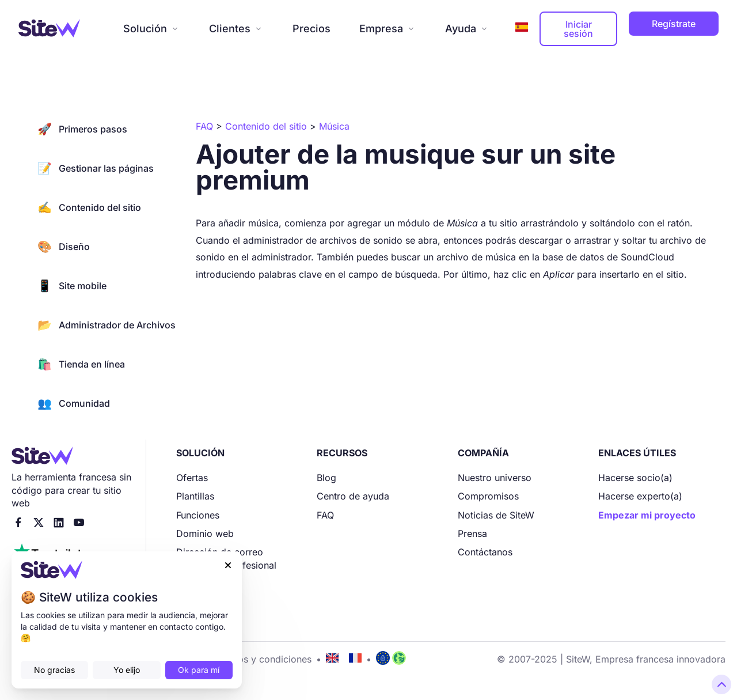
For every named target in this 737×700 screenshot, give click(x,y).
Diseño (64, 247)
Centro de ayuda (353, 496)
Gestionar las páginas (96, 168)
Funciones (198, 515)
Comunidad (74, 403)
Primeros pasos (82, 129)
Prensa (472, 533)
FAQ (325, 515)
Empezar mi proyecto (647, 515)
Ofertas (192, 478)
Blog (326, 478)
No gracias (54, 670)
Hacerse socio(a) (635, 478)
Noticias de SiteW (496, 515)
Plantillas (195, 496)
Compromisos (488, 496)
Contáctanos (485, 552)
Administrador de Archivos (107, 325)
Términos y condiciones (260, 659)
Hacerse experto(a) (640, 496)
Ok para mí (199, 670)
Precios (311, 29)
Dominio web (205, 533)
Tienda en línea (81, 364)
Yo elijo (127, 670)
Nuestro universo (495, 478)
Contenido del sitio (89, 207)
